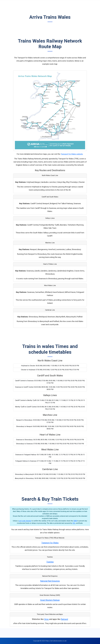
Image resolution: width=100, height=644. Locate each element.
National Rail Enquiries (50, 581)
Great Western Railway (50, 600)
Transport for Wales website (72, 154)
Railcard (64, 619)
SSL (74, 523)
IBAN (75, 521)
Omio (46, 619)
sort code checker (25, 521)
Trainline (50, 562)
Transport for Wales (50, 543)
